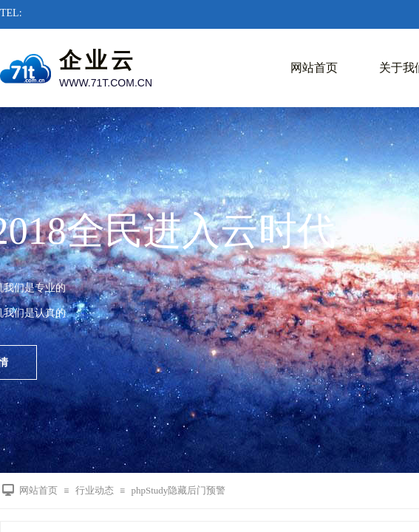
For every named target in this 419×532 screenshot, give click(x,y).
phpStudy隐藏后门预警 (178, 490)
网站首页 (314, 68)
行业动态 (95, 490)
